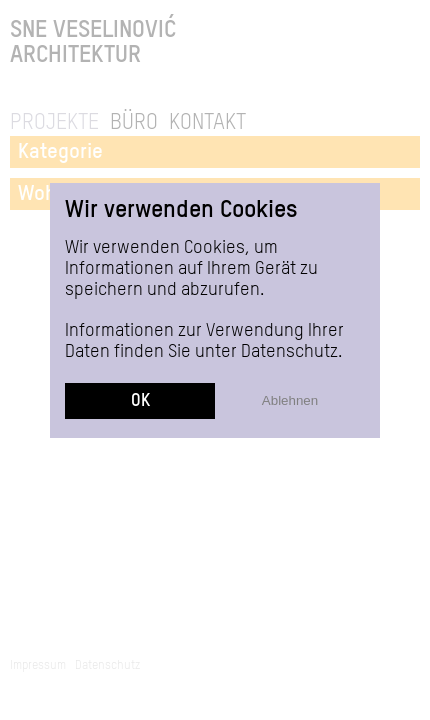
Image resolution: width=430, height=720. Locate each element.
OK (140, 401)
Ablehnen (290, 400)
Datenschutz (289, 352)
